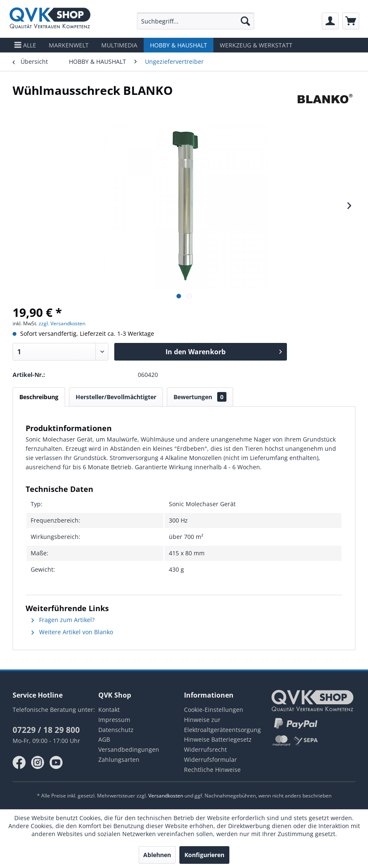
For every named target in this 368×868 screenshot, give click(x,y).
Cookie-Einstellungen (214, 710)
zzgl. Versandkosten (62, 323)
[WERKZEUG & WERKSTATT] (256, 45)
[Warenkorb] (351, 21)
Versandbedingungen (129, 749)
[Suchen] (245, 21)
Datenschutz (116, 730)
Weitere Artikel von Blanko (72, 632)
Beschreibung (39, 397)
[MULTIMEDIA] (119, 45)
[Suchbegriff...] (196, 21)
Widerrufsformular (210, 759)
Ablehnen (157, 855)
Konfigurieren (204, 855)
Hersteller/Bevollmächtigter (116, 397)
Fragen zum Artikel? (63, 620)
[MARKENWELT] (69, 45)
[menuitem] (196, 21)
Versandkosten (166, 796)
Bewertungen (200, 397)
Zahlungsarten (119, 759)
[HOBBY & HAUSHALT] (179, 45)
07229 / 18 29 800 (46, 730)
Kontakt (109, 710)
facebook (19, 763)
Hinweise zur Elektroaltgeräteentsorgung (222, 725)
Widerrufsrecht (205, 749)
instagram (38, 763)
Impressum (114, 720)
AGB (104, 739)
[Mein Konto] (330, 21)
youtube (56, 763)
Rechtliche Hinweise (212, 770)
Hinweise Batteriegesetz (218, 739)
